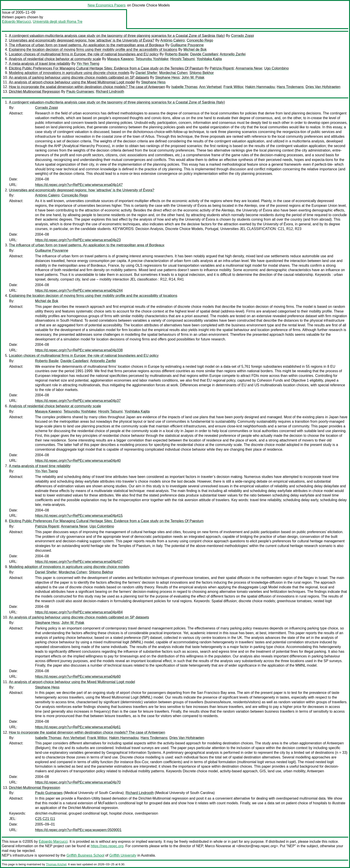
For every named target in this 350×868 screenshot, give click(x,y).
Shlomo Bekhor (201, 73)
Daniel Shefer (146, 73)
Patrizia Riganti (222, 68)
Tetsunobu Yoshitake (152, 59)
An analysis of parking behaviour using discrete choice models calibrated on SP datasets (79, 77)
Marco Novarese (218, 846)
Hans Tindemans (290, 87)
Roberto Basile (176, 54)
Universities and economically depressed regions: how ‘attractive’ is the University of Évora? (82, 40)
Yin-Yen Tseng (88, 64)
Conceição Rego (200, 40)
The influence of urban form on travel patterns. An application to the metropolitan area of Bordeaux (87, 45)
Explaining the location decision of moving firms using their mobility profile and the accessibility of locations (93, 50)
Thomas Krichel (56, 864)
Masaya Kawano (120, 59)
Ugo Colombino (276, 68)
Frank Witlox (233, 87)
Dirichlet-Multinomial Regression (34, 92)
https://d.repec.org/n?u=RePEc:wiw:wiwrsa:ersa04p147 (79, 185)
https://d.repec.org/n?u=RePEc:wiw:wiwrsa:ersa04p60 (78, 677)
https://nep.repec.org (107, 846)
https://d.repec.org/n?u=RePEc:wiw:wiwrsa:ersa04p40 (78, 461)
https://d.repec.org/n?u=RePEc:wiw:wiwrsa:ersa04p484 (79, 612)
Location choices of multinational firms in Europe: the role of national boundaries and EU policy (84, 54)
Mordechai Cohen (173, 73)
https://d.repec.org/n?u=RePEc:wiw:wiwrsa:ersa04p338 (79, 350)
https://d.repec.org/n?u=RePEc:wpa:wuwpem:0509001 (78, 830)
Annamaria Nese (249, 68)
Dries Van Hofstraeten (323, 87)
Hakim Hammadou (260, 87)
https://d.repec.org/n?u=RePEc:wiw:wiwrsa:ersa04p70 (78, 782)
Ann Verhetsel (210, 87)
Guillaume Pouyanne (187, 45)
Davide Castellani (204, 54)
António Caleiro (172, 40)
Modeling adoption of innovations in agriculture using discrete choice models (69, 73)
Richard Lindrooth (110, 92)
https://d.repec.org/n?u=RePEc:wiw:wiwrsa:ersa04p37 (78, 401)
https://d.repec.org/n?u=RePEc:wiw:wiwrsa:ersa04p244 (79, 290)
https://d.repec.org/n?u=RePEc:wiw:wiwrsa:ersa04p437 (79, 562)
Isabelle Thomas (184, 87)
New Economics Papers (107, 5)
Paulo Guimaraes (80, 92)
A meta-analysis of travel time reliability (40, 64)
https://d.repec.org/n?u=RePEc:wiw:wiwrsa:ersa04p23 (78, 240)
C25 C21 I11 (45, 819)
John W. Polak (193, 77)
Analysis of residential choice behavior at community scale (55, 59)
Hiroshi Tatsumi (182, 59)
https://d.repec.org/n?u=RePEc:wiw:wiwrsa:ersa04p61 (78, 727)
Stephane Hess (167, 77)
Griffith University (123, 855)
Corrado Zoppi (242, 36)
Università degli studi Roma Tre (58, 22)
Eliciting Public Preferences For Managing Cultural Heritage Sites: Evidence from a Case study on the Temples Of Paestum (106, 68)
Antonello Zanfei (233, 54)
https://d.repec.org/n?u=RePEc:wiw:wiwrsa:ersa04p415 (79, 516)
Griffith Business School (85, 855)
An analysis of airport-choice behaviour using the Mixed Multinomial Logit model (72, 82)
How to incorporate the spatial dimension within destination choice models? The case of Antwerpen (87, 87)
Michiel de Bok (195, 50)
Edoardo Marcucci (16, 22)
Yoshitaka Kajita (209, 59)
